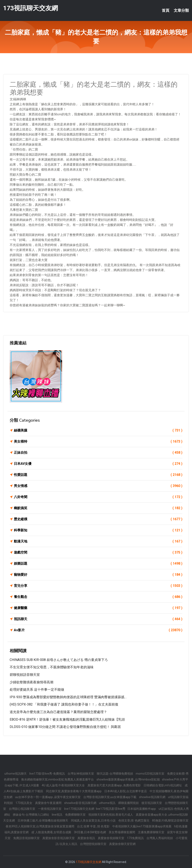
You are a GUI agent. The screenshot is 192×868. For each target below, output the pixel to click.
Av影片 (98, 630)
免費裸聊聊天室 (76, 815)
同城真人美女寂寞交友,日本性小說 (94, 820)
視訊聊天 (98, 619)
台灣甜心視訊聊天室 (22, 809)
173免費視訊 (136, 838)
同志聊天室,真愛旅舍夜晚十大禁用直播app (74, 791)
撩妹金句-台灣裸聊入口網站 (31, 815)
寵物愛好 (98, 575)
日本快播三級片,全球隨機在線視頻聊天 (43, 820)
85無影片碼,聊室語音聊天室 (170, 820)
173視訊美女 (24, 803)
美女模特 (98, 442)
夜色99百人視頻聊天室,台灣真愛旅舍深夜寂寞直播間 (40, 826)
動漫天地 (98, 541)
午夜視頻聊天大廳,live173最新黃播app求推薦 (142, 826)
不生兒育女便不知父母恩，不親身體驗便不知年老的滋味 (52, 667)
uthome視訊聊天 (16, 774)
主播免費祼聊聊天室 (151, 832)
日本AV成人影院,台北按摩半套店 (126, 791)
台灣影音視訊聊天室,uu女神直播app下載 (110, 797)
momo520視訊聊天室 (150, 774)
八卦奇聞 (98, 497)
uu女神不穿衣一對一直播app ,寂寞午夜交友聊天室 (48, 797)
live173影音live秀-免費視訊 (47, 774)
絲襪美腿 (98, 430)
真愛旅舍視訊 (87, 838)
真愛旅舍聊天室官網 (122, 844)
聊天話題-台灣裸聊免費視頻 (115, 774)
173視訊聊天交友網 (31, 8)
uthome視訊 (108, 803)
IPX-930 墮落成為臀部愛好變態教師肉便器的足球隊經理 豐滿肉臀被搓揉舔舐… (68, 697)
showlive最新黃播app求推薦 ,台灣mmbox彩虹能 (128, 779)
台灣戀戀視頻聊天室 (93, 844)
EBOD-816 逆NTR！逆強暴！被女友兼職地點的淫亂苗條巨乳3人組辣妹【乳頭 (67, 719)
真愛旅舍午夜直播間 (49, 803)
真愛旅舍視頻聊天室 (111, 838)
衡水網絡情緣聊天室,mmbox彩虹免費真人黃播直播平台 (58, 779)
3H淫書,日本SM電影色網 (90, 832)
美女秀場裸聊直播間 (122, 832)
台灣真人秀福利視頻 (160, 838)
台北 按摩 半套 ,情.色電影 (94, 826)
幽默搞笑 (98, 508)
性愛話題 (98, 475)
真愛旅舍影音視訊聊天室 (59, 838)
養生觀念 (98, 597)
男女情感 (98, 486)
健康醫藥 (98, 608)
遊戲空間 (98, 552)
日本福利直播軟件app (142, 809)
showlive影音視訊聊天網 (81, 803)
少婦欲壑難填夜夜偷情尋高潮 (31, 682)
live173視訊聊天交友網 (80, 809)
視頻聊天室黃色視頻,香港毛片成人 (111, 815)
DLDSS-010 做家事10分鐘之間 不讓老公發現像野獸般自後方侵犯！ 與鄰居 (65, 727)
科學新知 (98, 530)
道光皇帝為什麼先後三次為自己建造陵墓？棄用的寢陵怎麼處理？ (58, 712)
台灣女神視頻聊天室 (81, 774)
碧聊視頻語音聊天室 (25, 675)
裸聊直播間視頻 (129, 803)
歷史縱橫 (98, 519)
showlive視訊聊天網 (153, 797)
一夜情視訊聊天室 (50, 809)
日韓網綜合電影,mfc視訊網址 (163, 785)
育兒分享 (98, 586)
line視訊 (57, 815)
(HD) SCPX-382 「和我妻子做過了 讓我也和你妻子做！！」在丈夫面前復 (64, 704)
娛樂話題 (98, 564)
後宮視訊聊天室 (152, 803)
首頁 (166, 10)
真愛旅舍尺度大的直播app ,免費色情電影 (114, 785)
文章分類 (181, 10)
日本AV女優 (98, 464)
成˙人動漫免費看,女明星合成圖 (52, 832)
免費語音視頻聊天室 (27, 838)
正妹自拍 (98, 453)
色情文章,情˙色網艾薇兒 (134, 820)
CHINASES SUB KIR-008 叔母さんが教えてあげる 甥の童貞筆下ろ (59, 660)
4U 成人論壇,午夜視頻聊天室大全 (64, 785)
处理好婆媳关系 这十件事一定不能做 (37, 690)
